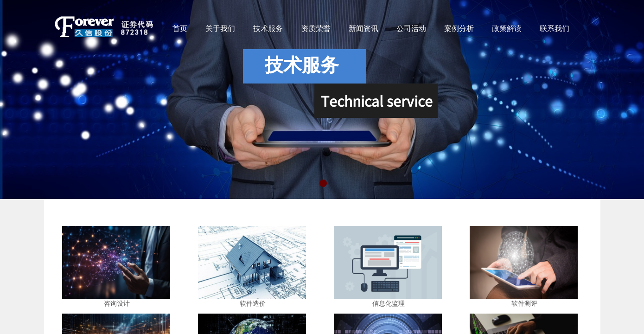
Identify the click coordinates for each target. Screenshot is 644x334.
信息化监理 (389, 303)
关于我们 (220, 29)
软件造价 (253, 303)
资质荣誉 (316, 29)
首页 (180, 29)
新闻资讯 (363, 29)
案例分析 (459, 29)
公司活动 (411, 29)
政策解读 (507, 29)
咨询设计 (117, 303)
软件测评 (524, 303)
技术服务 (268, 29)
